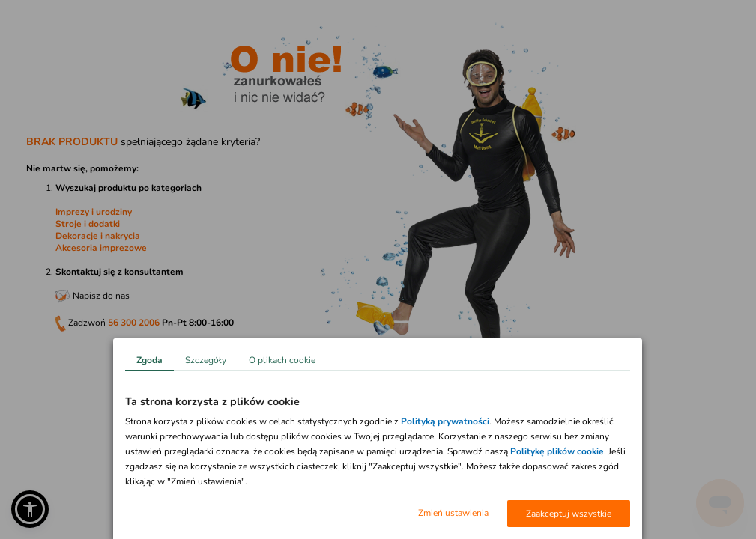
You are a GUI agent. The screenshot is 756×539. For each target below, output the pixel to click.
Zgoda (149, 360)
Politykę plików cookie (557, 451)
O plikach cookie (282, 360)
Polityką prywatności (445, 421)
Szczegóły (206, 360)
